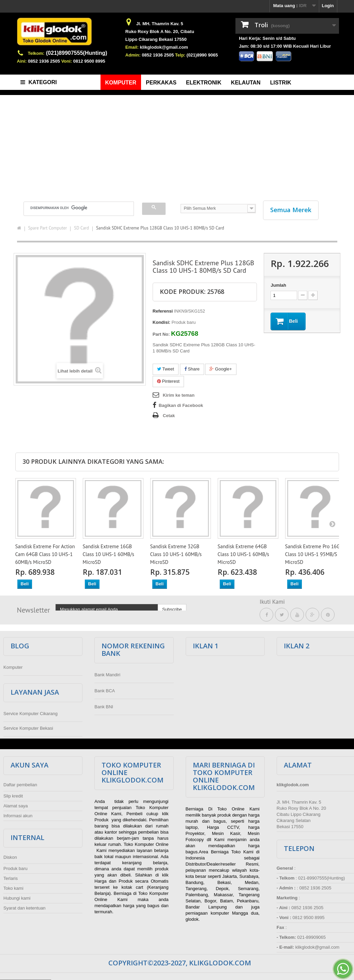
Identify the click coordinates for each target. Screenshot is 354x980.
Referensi (163, 311)
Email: (132, 47)
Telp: (180, 55)
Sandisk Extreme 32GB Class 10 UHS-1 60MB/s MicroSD (176, 554)
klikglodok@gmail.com (164, 47)
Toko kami (13, 888)
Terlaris (11, 878)
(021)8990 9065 (202, 55)
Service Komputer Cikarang (30, 714)
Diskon (10, 857)
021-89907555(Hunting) (321, 878)
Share (192, 369)
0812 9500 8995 (89, 61)
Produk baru (16, 868)
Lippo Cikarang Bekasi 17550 (156, 39)
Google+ (221, 369)
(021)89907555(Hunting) (77, 53)
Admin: (133, 55)
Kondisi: (161, 322)
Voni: (67, 61)
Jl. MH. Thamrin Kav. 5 (160, 24)
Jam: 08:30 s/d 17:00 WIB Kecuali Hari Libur (285, 46)
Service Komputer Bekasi (28, 728)
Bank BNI (104, 707)
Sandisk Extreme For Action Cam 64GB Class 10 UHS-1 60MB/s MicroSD (45, 554)
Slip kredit (13, 796)
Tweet (166, 369)
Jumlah (278, 285)
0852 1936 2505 (44, 61)
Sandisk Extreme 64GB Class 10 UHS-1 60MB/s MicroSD (243, 554)
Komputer (13, 667)
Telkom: (36, 53)
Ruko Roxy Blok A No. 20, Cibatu (160, 31)
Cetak (169, 416)
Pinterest (168, 381)
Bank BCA (105, 691)
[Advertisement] (177, 144)
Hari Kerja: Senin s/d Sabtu (267, 38)
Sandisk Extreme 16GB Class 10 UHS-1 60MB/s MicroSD (109, 554)
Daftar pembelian (20, 785)
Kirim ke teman (179, 395)
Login (328, 6)
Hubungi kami (17, 898)
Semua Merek (291, 210)
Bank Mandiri (107, 675)
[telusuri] (75, 208)
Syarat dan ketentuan (25, 908)
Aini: (22, 61)
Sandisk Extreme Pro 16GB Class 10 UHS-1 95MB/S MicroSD (314, 554)
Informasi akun (18, 816)
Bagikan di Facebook (181, 405)
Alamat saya (16, 806)
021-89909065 (311, 937)
